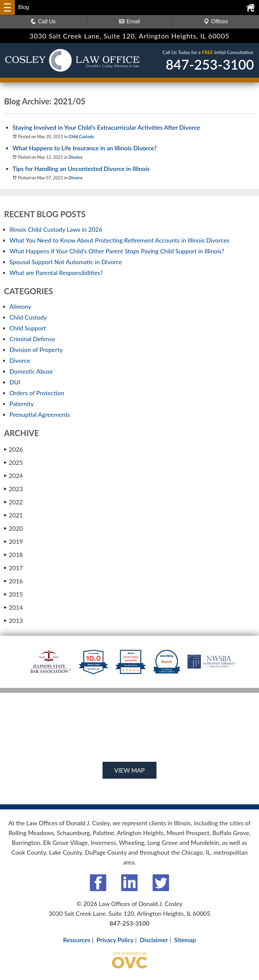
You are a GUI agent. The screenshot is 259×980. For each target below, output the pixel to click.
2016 (13, 581)
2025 (13, 462)
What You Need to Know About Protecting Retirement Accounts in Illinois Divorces (119, 240)
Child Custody (81, 136)
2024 (13, 476)
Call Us (43, 21)
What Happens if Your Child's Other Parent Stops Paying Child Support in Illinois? (117, 251)
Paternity (22, 404)
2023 (13, 489)
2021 (13, 515)
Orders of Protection (37, 393)
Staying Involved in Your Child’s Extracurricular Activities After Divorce (106, 127)
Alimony (20, 306)
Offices (216, 21)
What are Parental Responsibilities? (56, 273)
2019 (13, 542)
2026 (13, 449)
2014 (13, 607)
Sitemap (185, 940)
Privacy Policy (115, 940)
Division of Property (36, 350)
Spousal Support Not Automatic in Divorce (66, 262)
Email (129, 21)
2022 (13, 502)
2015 (13, 594)
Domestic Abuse (31, 371)
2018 (13, 555)
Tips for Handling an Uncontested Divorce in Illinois (81, 169)
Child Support (28, 328)
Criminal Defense (32, 339)
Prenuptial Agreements (40, 414)
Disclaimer (154, 940)
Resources (77, 940)
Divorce (76, 157)
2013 (13, 621)
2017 (13, 568)
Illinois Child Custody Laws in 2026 (56, 229)
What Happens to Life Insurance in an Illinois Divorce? (85, 148)
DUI (15, 382)
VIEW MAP (129, 770)
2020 (13, 528)
